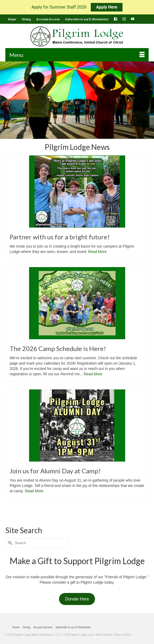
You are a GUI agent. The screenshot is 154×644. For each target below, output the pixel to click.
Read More (97, 252)
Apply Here (107, 7)
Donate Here (77, 599)
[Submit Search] (9, 543)
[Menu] (77, 55)
